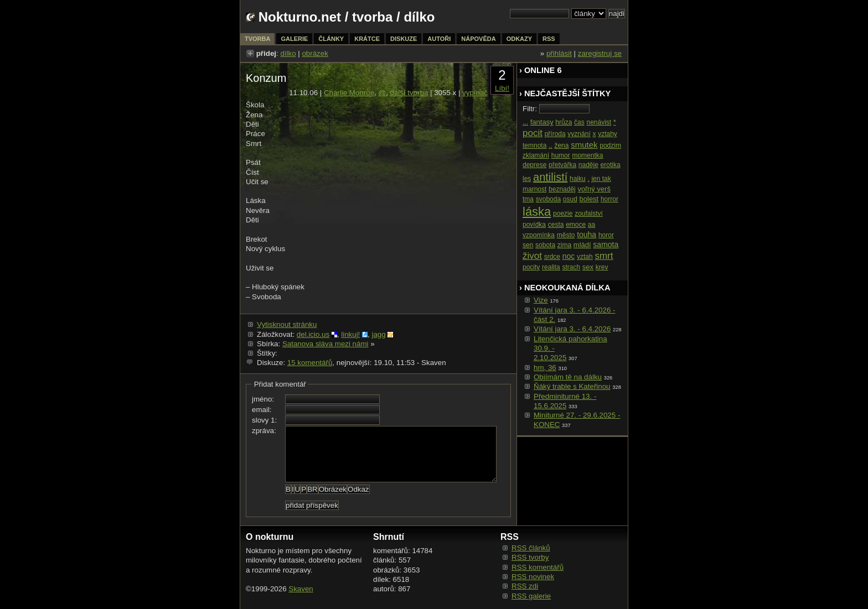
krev (602, 267)
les (527, 179)
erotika (611, 165)
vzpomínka (539, 235)
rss (549, 39)
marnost (534, 189)
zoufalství (589, 214)
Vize (541, 300)
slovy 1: (264, 420)
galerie (294, 39)
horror (609, 199)
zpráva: (264, 431)
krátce (367, 39)
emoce (576, 225)
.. (551, 145)
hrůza (564, 122)
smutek (584, 145)
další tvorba (409, 93)
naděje (588, 165)
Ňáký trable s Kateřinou (572, 386)
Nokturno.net (300, 17)
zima (564, 245)
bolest (589, 199)
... (525, 122)
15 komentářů (310, 363)
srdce (552, 257)
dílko (288, 53)
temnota (534, 145)
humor (561, 155)
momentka (587, 155)
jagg (378, 334)
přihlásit (559, 53)
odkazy (519, 39)
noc (569, 256)
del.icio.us (313, 334)
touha (587, 235)
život (532, 256)
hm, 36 (545, 368)
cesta (556, 225)
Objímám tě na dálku (568, 377)
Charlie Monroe (349, 93)
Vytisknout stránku (287, 324)
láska (537, 212)
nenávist (599, 122)
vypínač (475, 93)
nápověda (478, 39)
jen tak (601, 179)
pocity (531, 267)
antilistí (550, 177)
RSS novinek (533, 577)
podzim (610, 145)
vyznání (579, 134)
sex (588, 267)
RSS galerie (531, 596)
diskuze (404, 39)
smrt (604, 256)
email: (262, 410)
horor (606, 235)
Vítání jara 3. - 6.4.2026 (572, 329)
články (331, 39)
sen (528, 245)
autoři (439, 39)
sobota (545, 245)
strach (571, 267)
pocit (533, 133)
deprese (534, 165)
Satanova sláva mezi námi (325, 344)
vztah (585, 257)
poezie (563, 214)
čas (579, 122)
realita (551, 267)
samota (606, 244)
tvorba (372, 17)
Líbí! (502, 88)
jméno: (263, 399)
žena (561, 145)
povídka (534, 225)
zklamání (536, 155)
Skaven (301, 589)
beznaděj (562, 189)
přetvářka (562, 165)
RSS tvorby (530, 557)
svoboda (548, 199)
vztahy (608, 134)
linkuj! (350, 334)
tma (528, 199)
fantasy (542, 122)
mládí (582, 245)
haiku (578, 179)
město (566, 235)
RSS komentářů (538, 567)
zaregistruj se (600, 53)
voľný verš (594, 189)
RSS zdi (525, 586)
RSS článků (531, 548)
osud (570, 199)
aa (591, 225)
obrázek (315, 53)
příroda (555, 134)
